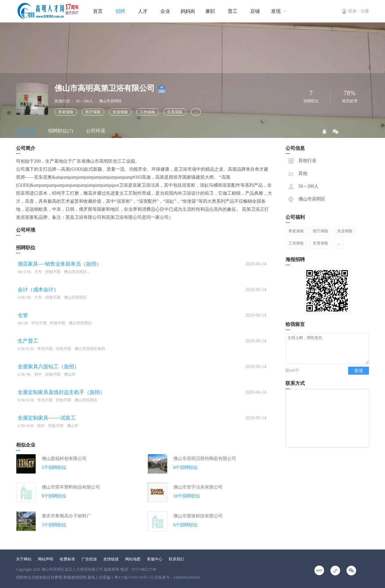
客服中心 (155, 559)
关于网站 (24, 559)
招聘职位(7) (61, 131)
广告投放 (89, 559)
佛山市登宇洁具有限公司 (198, 487)
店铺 (255, 11)
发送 (359, 376)
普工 (233, 11)
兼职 (210, 11)
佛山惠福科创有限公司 (64, 459)
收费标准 (67, 559)
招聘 (120, 11)
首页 (98, 11)
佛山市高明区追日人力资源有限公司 (72, 569)
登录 (352, 11)
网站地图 (133, 559)
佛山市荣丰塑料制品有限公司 (71, 487)
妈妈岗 (188, 11)
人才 (143, 11)
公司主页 (26, 131)
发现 (276, 11)
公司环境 (96, 131)
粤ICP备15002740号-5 (132, 577)
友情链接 (111, 559)
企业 (165, 11)
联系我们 (176, 559)
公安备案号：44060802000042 (175, 577)
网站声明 (46, 559)
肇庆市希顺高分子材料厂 (66, 516)
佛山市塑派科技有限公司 (198, 516)
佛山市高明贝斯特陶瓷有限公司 (205, 459)
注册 (365, 11)
